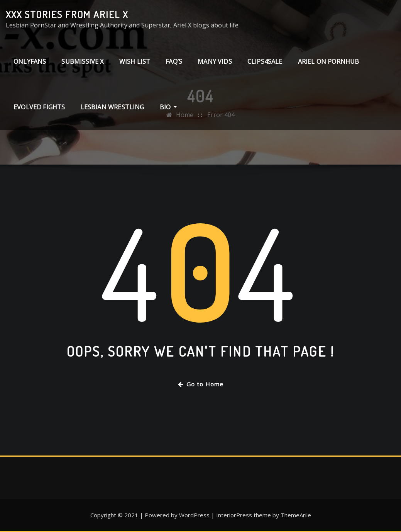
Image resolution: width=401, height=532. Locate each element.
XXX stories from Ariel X (67, 14)
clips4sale (265, 61)
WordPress (194, 515)
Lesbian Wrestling (113, 107)
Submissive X (82, 61)
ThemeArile (296, 515)
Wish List (135, 61)
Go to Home (201, 384)
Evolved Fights (39, 107)
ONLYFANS (30, 61)
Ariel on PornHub (329, 61)
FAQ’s (174, 61)
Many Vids (215, 61)
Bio (168, 107)
